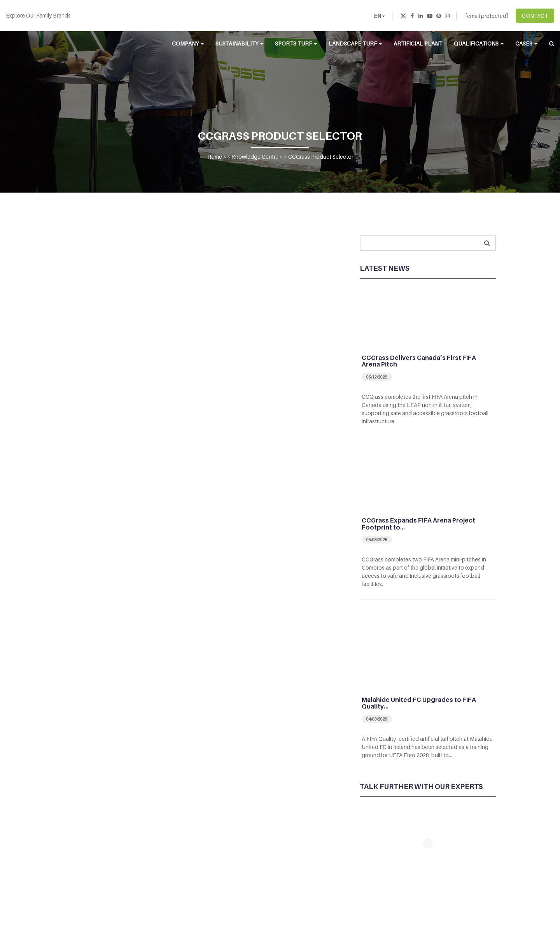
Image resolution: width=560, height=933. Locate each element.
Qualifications (479, 43)
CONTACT (535, 16)
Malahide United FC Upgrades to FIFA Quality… (419, 703)
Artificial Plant (418, 43)
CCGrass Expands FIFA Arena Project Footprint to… (418, 524)
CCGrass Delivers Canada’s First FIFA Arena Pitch (419, 361)
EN (379, 16)
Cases (526, 43)
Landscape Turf (355, 43)
